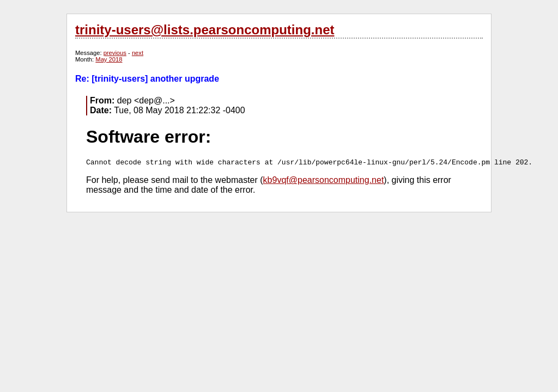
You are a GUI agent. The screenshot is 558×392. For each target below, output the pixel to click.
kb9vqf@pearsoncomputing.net (324, 180)
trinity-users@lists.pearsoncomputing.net (205, 30)
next (138, 53)
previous (115, 53)
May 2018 (109, 59)
